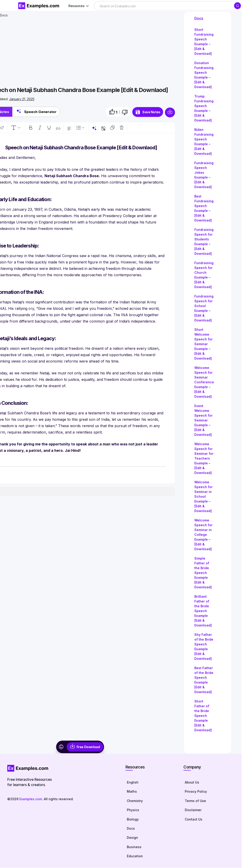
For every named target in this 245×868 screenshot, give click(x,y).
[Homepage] (62, 768)
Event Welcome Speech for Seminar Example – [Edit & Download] (203, 420)
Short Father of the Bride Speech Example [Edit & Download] (203, 716)
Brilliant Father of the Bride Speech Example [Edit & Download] (203, 611)
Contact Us (194, 819)
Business (134, 847)
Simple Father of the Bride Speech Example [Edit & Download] (203, 573)
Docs (199, 18)
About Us (192, 783)
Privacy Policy (196, 792)
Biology (133, 819)
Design (132, 838)
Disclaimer (193, 810)
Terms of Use (195, 801)
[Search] (237, 6)
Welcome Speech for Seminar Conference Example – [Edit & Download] (204, 382)
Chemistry (135, 801)
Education (135, 856)
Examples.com (31, 799)
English (133, 783)
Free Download (88, 747)
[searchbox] (164, 6)
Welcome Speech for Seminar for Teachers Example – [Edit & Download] (204, 458)
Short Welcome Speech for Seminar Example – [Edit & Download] (203, 344)
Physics (133, 810)
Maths (132, 792)
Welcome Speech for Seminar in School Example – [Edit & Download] (203, 496)
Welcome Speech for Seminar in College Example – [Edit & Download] (203, 535)
